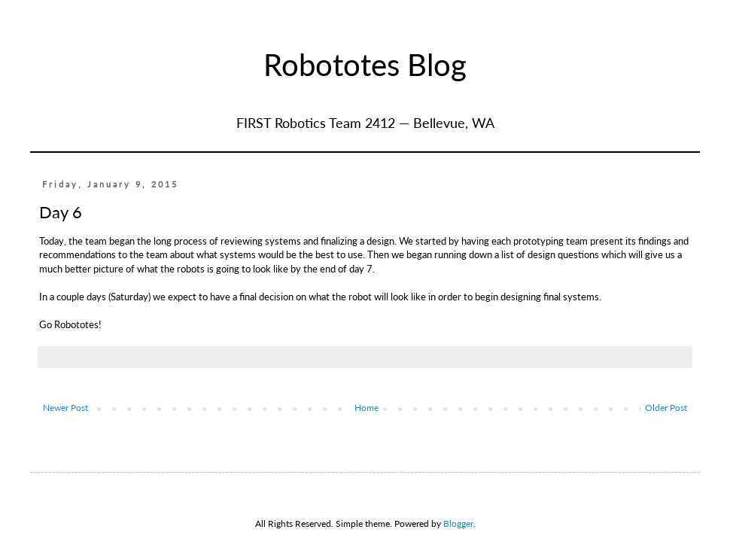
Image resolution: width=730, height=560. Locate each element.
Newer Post (65, 408)
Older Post (666, 408)
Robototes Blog (365, 65)
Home (367, 408)
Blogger (458, 523)
